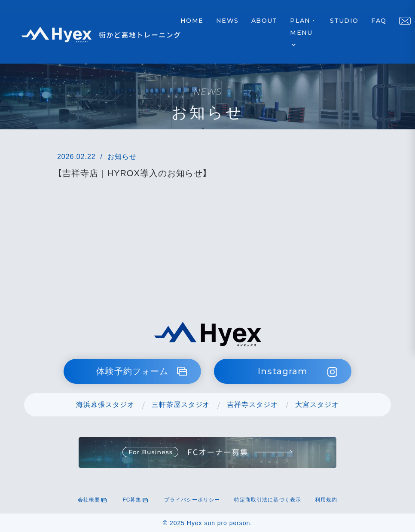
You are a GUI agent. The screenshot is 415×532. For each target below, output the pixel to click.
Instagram (298, 371)
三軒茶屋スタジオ (181, 405)
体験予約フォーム (142, 371)
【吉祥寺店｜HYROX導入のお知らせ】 (133, 173)
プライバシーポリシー (192, 500)
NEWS (227, 21)
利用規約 (326, 500)
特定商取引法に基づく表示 (268, 500)
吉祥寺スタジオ (252, 405)
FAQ (379, 21)
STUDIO (344, 21)
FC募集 (137, 500)
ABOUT (264, 21)
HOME (192, 21)
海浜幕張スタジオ (105, 405)
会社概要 (93, 500)
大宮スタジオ (317, 405)
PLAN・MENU (303, 33)
